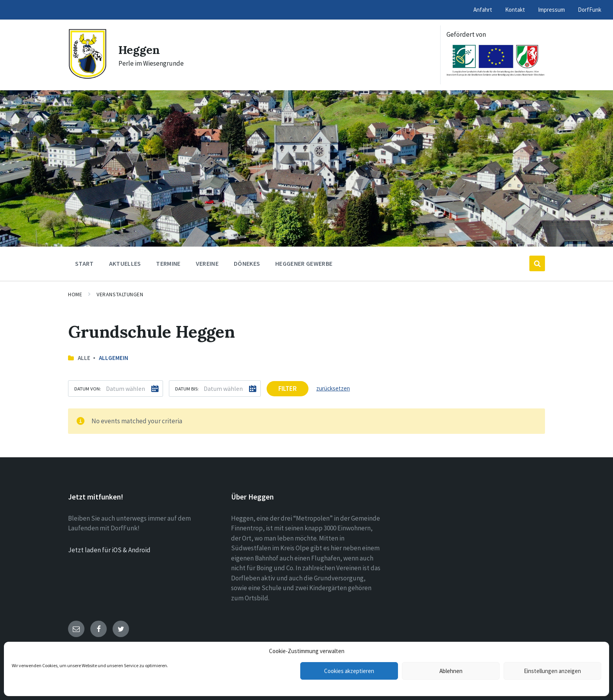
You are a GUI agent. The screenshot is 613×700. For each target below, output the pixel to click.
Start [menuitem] (84, 263)
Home (75, 294)
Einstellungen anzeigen (552, 671)
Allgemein (114, 358)
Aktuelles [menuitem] (125, 263)
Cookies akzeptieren (349, 671)
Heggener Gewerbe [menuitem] (304, 263)
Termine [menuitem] (168, 263)
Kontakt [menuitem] (515, 10)
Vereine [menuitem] (207, 263)
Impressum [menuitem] (551, 10)
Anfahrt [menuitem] (483, 10)
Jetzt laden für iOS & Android (109, 550)
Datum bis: (187, 388)
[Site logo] (87, 77)
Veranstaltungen (120, 294)
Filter (288, 388)
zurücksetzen (333, 388)
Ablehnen (451, 671)
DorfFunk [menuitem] (590, 10)
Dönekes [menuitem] (247, 263)
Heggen (140, 50)
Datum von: (88, 388)
